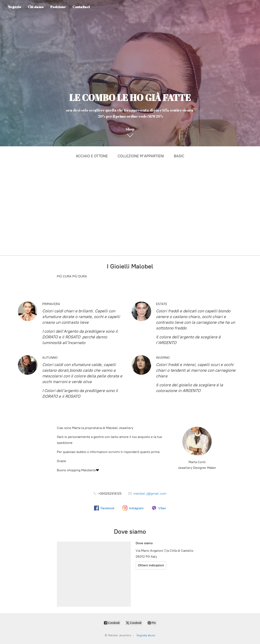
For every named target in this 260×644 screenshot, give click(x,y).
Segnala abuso (146, 635)
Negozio (15, 7)
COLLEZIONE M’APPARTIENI (141, 156)
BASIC (179, 156)
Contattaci (81, 7)
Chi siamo (36, 7)
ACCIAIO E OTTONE (92, 156)
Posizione (58, 7)
